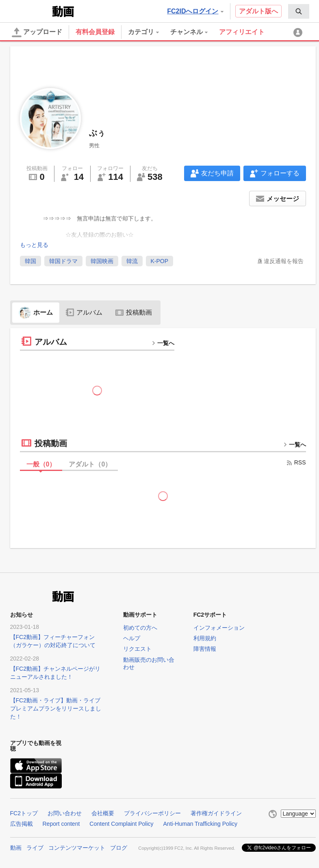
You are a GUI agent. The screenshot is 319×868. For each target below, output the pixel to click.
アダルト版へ (258, 11)
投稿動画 (134, 312)
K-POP (160, 261)
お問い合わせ (65, 813)
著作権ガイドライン (216, 813)
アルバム (84, 312)
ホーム (36, 312)
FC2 (30, 11)
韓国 (30, 261)
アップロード (37, 32)
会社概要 (103, 813)
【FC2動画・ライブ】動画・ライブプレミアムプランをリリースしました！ (56, 708)
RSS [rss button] (296, 462)
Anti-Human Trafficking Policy (201, 824)
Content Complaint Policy (121, 824)
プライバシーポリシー (152, 813)
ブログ (119, 848)
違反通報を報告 (284, 261)
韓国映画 (102, 261)
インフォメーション (219, 628)
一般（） (41, 464)
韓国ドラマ (63, 261)
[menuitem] (299, 11)
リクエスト (137, 649)
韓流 (132, 261)
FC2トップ (24, 813)
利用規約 (205, 638)
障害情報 (205, 649)
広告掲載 (22, 824)
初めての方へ (140, 628)
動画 (16, 848)
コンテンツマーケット (77, 848)
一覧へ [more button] (163, 343)
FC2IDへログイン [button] (195, 11)
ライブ (35, 848)
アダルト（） (90, 464)
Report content (61, 824)
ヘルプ (132, 638)
